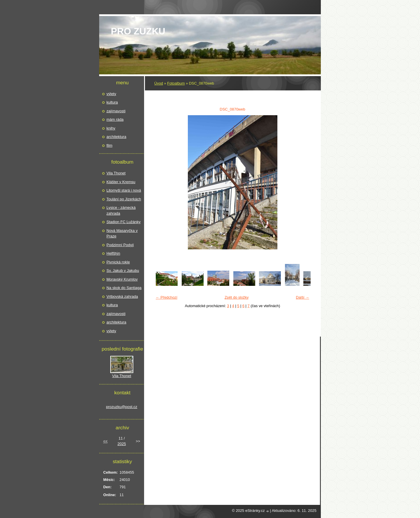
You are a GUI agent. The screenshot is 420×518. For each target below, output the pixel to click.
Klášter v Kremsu (121, 182)
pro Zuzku (138, 31)
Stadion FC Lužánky (124, 222)
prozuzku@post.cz (121, 407)
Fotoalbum (176, 83)
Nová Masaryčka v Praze (122, 233)
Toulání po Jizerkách (124, 199)
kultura (112, 102)
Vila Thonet (116, 173)
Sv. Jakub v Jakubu (123, 271)
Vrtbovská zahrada (122, 296)
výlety (111, 94)
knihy (111, 128)
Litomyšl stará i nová (124, 190)
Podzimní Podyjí (120, 245)
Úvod (159, 83)
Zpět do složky (237, 297)
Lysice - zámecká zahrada (121, 210)
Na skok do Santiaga (124, 288)
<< (105, 441)
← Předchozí (167, 297)
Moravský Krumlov (122, 279)
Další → (302, 297)
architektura (116, 137)
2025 (122, 444)
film (109, 145)
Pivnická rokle (118, 262)
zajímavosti (116, 111)
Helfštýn (113, 253)
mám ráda (115, 119)
